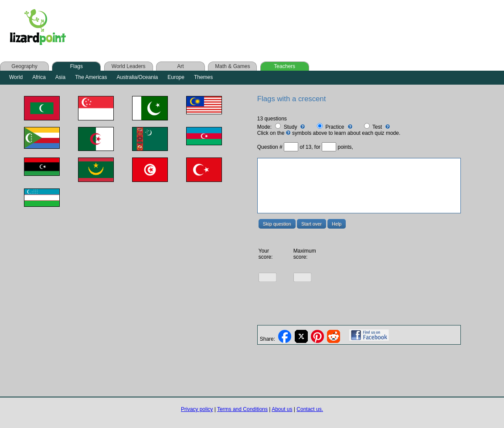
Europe (176, 77)
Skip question (277, 224)
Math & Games (232, 66)
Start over (312, 224)
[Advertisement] (248, 27)
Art (180, 66)
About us (282, 409)
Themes (203, 77)
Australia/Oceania (138, 77)
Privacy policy (197, 409)
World (16, 77)
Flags (77, 66)
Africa (39, 77)
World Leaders (129, 66)
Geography (24, 66)
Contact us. (310, 409)
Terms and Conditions (242, 409)
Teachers (284, 66)
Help (337, 224)
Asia (60, 77)
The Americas (91, 77)
